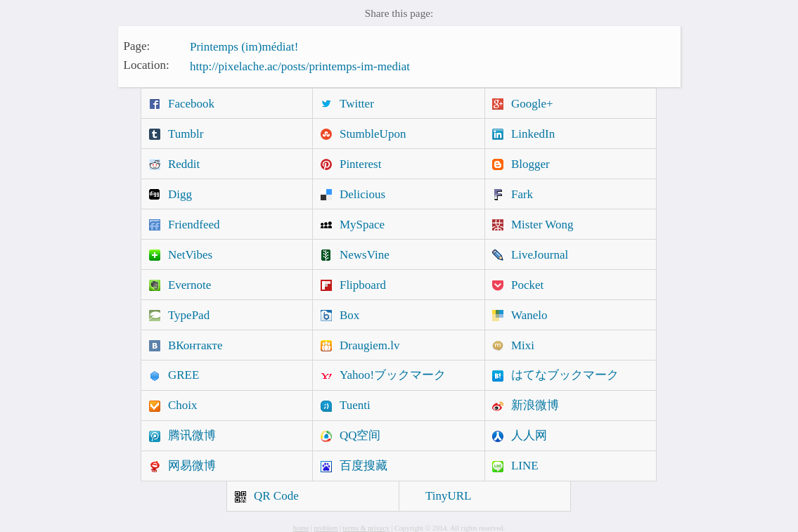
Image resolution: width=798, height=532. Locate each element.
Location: (147, 65)
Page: (137, 45)
